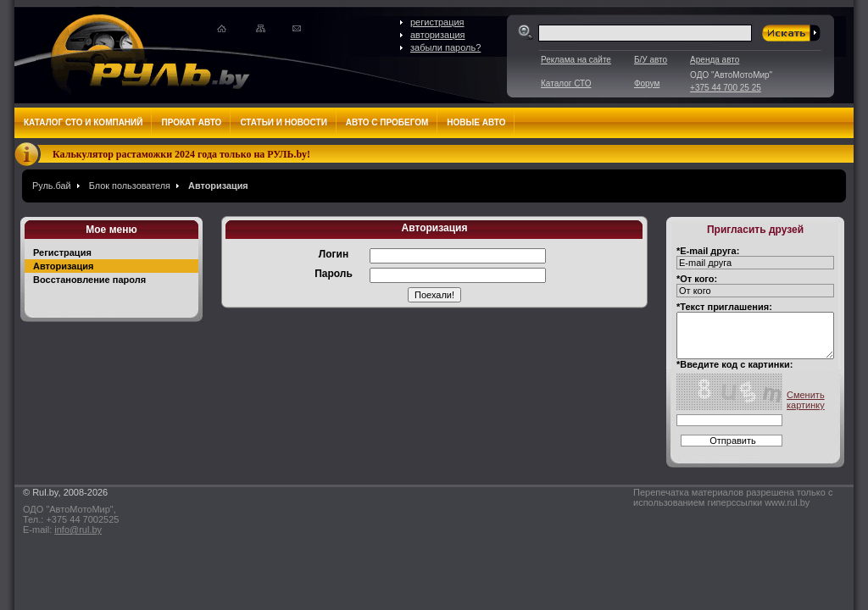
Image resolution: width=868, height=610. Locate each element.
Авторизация (218, 186)
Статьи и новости (283, 122)
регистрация (437, 22)
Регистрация (62, 252)
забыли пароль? (445, 47)
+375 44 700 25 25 (726, 88)
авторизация (438, 35)
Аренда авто (715, 60)
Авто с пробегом (387, 122)
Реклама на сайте (576, 60)
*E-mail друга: (708, 251)
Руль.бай (52, 186)
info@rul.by (78, 530)
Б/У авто (651, 60)
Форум (647, 83)
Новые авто (476, 122)
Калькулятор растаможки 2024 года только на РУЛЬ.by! (181, 154)
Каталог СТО (566, 83)
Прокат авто (191, 122)
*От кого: (697, 279)
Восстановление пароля (89, 280)
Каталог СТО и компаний (83, 122)
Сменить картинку (806, 400)
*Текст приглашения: (724, 307)
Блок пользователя (130, 186)
